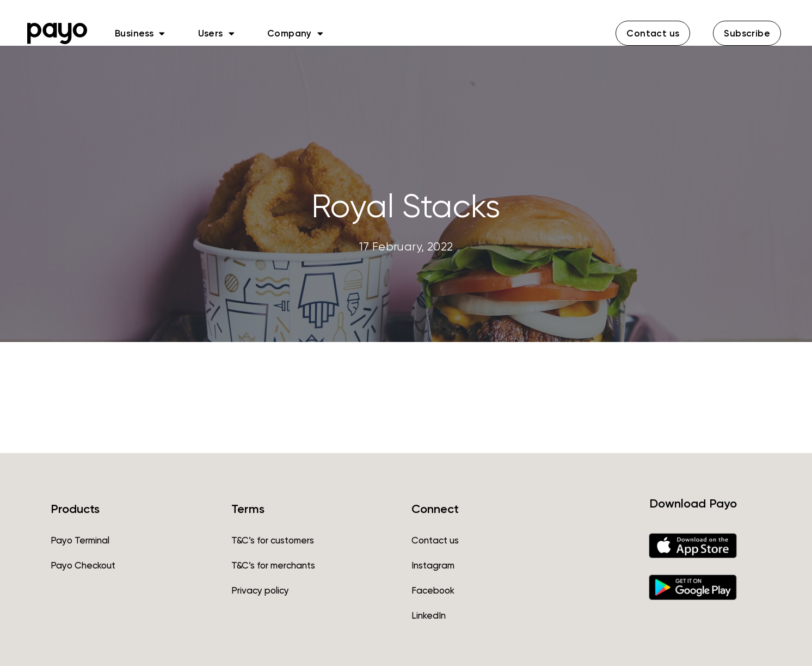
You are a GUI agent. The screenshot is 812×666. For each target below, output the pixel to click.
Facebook (433, 590)
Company (295, 33)
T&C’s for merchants (273, 565)
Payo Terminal (80, 540)
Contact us (435, 540)
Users (216, 33)
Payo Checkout (83, 565)
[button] (653, 33)
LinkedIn (429, 615)
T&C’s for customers (273, 540)
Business (140, 33)
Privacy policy (260, 590)
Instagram (433, 565)
